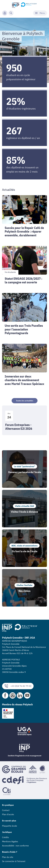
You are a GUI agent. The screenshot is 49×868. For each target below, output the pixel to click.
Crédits (5, 837)
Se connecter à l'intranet (14, 861)
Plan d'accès (8, 814)
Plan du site (8, 857)
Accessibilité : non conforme (15, 846)
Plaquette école (10, 826)
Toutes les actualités (25, 401)
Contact (6, 810)
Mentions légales (10, 841)
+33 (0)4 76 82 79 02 (18, 686)
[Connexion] (5, 13)
